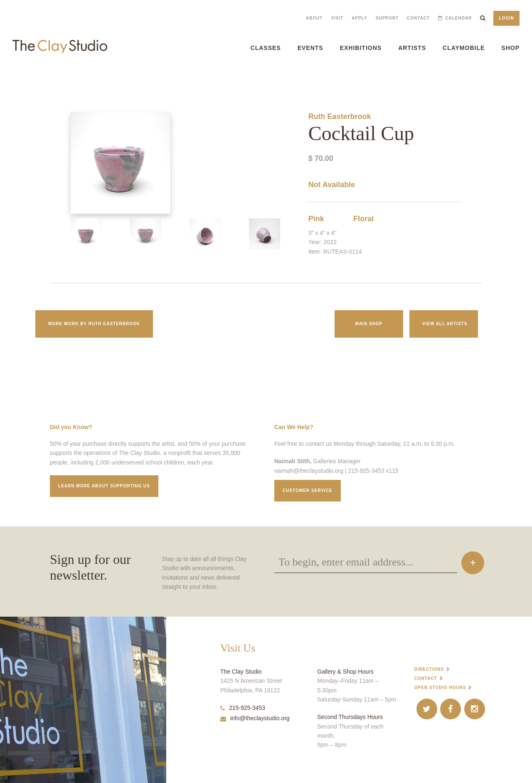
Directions (429, 669)
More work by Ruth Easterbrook (94, 324)
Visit (337, 18)
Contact (418, 18)
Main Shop (369, 324)
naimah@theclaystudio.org (309, 471)
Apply (359, 18)
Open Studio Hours (440, 688)
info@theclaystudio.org (255, 718)
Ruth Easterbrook (340, 116)
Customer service (308, 490)
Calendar (458, 18)
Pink (316, 219)
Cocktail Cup (11, 79)
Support (387, 18)
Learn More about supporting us (104, 486)
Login (506, 18)
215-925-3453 (243, 708)
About (314, 18)
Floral (363, 219)
